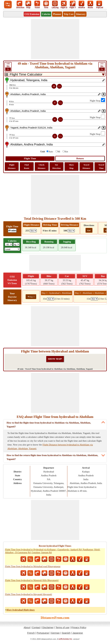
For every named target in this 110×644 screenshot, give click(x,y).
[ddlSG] (12, 249)
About (27, 627)
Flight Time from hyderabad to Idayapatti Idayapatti (29, 594)
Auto (51, 152)
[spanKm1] (51, 299)
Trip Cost (69, 14)
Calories (46, 14)
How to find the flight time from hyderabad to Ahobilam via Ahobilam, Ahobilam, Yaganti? (49, 425)
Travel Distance (86, 166)
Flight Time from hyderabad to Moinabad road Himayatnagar (33, 566)
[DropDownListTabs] (55, 74)
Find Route (27, 166)
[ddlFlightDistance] (33, 231)
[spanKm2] (94, 299)
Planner (57, 14)
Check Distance (42, 166)
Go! (89, 230)
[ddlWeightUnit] (16, 244)
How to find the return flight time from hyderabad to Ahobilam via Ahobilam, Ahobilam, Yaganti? (52, 457)
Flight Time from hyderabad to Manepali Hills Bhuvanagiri (32, 580)
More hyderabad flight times (21, 610)
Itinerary (81, 14)
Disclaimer (48, 627)
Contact (36, 627)
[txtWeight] (9, 244)
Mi (59, 152)
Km (66, 152)
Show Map (71, 166)
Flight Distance (12, 166)
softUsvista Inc (65, 639)
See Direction (57, 166)
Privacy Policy (79, 627)
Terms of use (62, 627)
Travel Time (101, 166)
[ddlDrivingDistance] (71, 231)
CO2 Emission (32, 14)
